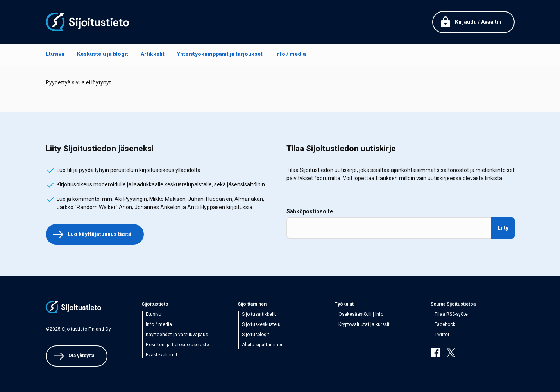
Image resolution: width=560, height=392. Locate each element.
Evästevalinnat (162, 355)
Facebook (445, 324)
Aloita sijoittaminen (263, 345)
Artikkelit (153, 54)
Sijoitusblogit (256, 335)
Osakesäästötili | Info (361, 314)
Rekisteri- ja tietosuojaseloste (177, 345)
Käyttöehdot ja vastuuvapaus (177, 335)
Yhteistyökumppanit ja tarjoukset (220, 54)
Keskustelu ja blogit (103, 54)
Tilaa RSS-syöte (451, 314)
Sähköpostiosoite (310, 211)
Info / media (291, 54)
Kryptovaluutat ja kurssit (364, 324)
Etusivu (55, 54)
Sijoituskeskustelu (261, 324)
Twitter (442, 335)
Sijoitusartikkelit (259, 314)
